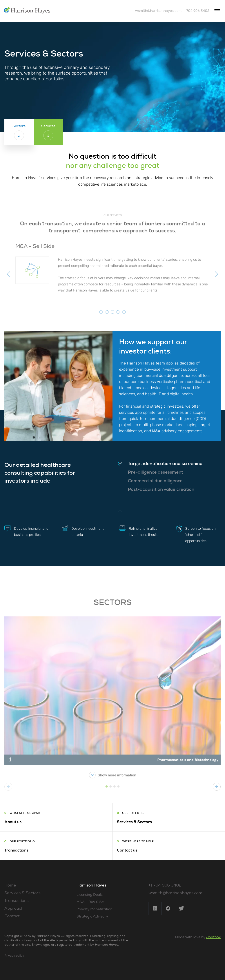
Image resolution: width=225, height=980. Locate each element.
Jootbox (213, 937)
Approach (14, 908)
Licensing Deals (90, 895)
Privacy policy (14, 956)
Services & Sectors (22, 893)
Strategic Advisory (92, 916)
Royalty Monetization (94, 909)
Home (10, 885)
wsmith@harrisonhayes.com (158, 11)
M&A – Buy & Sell (91, 902)
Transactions (16, 901)
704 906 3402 (198, 11)
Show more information (113, 780)
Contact (12, 916)
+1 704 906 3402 (165, 885)
